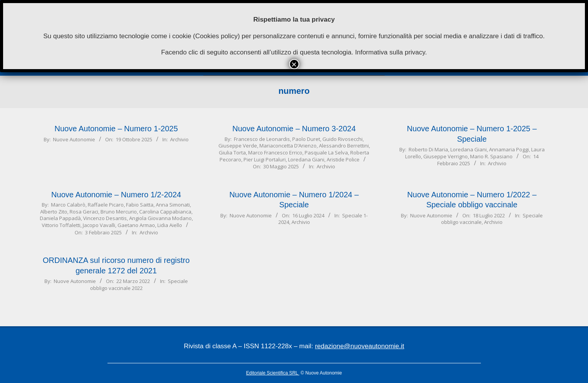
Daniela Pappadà (60, 218)
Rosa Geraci (84, 212)
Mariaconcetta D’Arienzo (288, 146)
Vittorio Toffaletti (61, 225)
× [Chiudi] (294, 64)
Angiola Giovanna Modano (160, 218)
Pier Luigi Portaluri (265, 159)
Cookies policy (216, 36)
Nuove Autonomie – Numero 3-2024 (294, 129)
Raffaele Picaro (106, 205)
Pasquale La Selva (326, 153)
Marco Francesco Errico (275, 153)
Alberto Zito (54, 212)
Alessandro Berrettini (344, 146)
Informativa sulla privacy (390, 52)
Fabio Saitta (140, 205)
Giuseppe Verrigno (446, 156)
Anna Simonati (173, 205)
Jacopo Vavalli (99, 225)
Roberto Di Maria (428, 149)
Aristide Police (343, 159)
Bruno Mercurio (119, 212)
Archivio (179, 139)
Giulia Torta (232, 153)
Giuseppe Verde (238, 146)
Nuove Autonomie (74, 139)
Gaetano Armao (136, 225)
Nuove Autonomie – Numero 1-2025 (116, 129)
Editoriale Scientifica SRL (273, 373)
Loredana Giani (306, 159)
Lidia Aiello (170, 225)
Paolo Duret (306, 139)
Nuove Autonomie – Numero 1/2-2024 (116, 195)
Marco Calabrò (68, 205)
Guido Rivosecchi (343, 139)
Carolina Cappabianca (165, 212)
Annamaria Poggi (509, 149)
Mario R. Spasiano (491, 156)
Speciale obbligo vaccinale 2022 (139, 284)
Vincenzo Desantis (105, 218)
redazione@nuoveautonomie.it (360, 346)
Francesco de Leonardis (262, 139)
